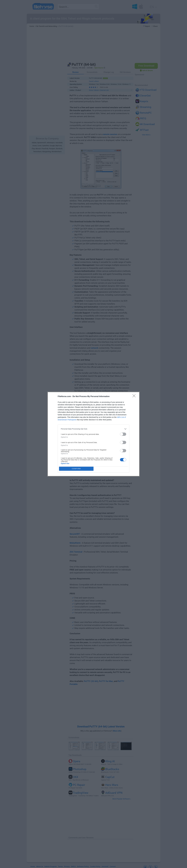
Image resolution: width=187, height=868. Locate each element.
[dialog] (93, 434)
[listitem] (93, 429)
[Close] (135, 397)
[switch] (123, 434)
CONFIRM (76, 469)
